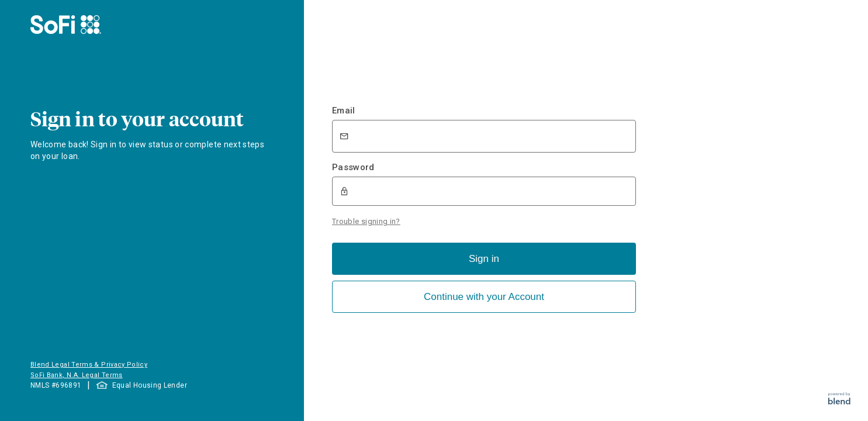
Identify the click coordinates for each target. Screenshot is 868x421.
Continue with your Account (484, 297)
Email (344, 111)
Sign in (484, 259)
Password (353, 167)
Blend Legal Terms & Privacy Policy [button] (89, 365)
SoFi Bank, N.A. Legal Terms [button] (77, 375)
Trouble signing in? (366, 221)
